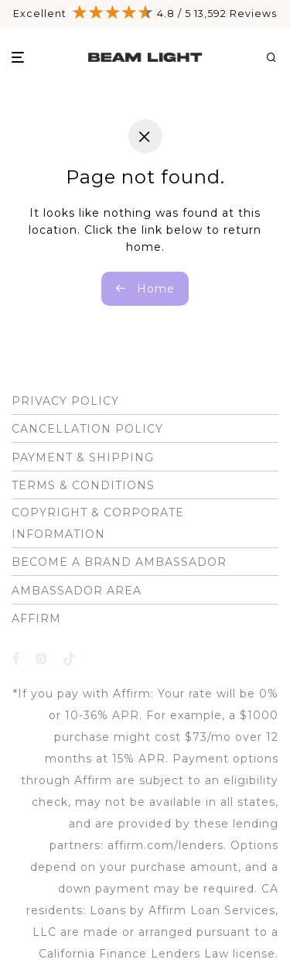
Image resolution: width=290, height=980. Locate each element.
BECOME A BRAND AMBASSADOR (119, 562)
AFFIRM (36, 618)
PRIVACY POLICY (65, 401)
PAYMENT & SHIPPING (83, 457)
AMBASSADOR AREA (77, 591)
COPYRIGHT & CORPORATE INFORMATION (98, 523)
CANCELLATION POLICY (87, 429)
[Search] (277, 58)
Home (145, 289)
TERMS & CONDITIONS (83, 485)
